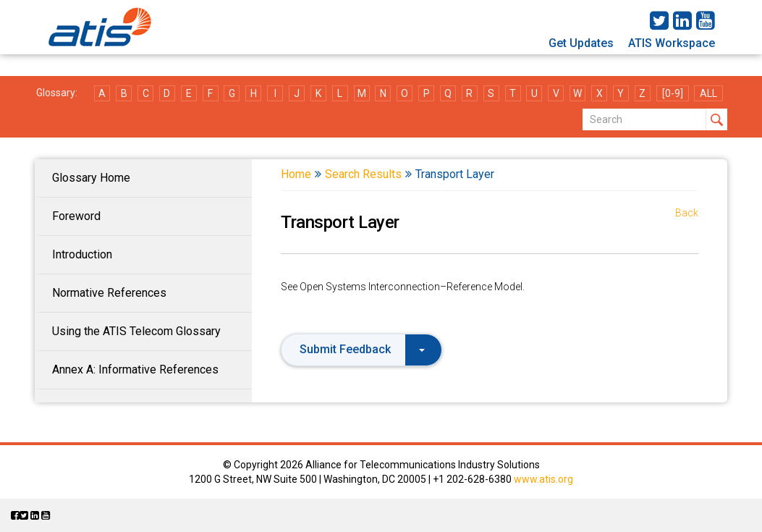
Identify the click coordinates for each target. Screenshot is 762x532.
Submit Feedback (362, 349)
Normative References (109, 293)
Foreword (76, 216)
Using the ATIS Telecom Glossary (136, 331)
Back (687, 213)
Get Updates (581, 43)
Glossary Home (91, 178)
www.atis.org (543, 479)
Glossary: (57, 93)
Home (296, 174)
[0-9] (673, 93)
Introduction (82, 254)
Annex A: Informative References (135, 370)
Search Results (363, 174)
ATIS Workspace (672, 43)
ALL (708, 93)
